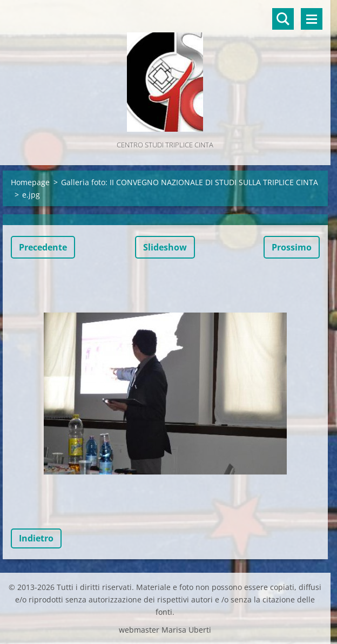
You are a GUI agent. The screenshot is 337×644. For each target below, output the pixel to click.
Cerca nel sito (283, 19)
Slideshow (165, 247)
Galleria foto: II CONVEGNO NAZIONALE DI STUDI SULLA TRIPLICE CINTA (190, 182)
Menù (312, 19)
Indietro (36, 538)
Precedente (43, 247)
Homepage (30, 182)
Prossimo (292, 247)
